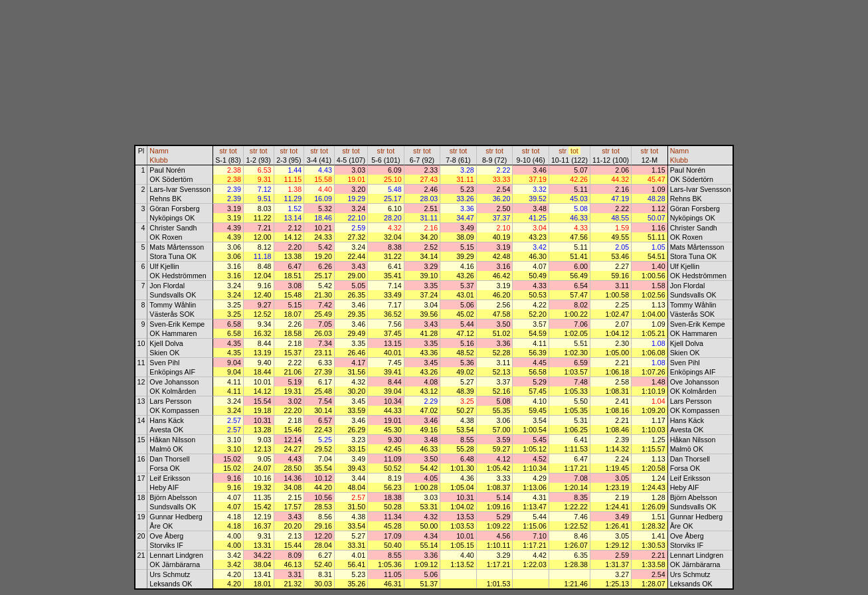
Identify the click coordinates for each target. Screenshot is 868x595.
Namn (159, 151)
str (223, 151)
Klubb (158, 160)
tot (233, 151)
